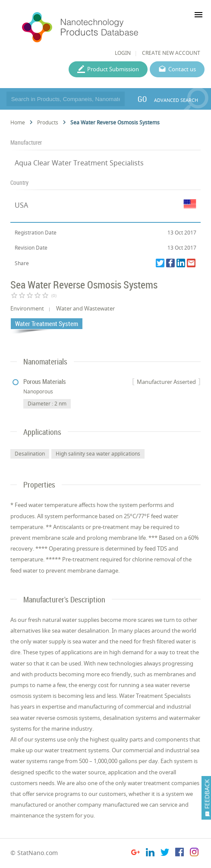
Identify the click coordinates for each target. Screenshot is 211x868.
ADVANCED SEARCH (176, 100)
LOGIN (123, 53)
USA (21, 205)
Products (48, 122)
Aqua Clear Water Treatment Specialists (79, 163)
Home (18, 122)
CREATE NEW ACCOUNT (171, 53)
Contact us (182, 69)
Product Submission (113, 69)
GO (142, 99)
